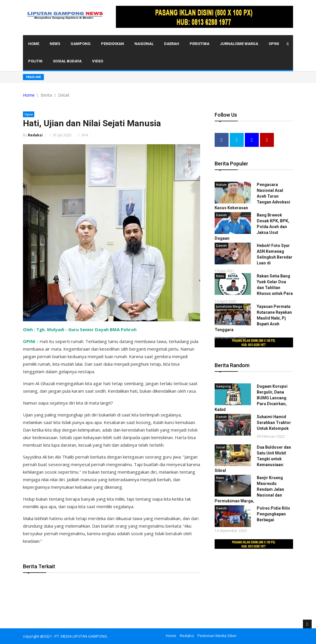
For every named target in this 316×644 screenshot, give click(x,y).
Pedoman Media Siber (217, 636)
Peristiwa (200, 44)
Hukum (221, 184)
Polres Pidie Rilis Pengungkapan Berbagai (273, 514)
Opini (274, 44)
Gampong (81, 44)
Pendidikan (113, 44)
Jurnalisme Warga (239, 44)
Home (34, 44)
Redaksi (35, 135)
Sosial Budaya (67, 61)
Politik (35, 61)
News (55, 44)
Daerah (172, 44)
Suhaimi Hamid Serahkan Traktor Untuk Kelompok (274, 422)
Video (98, 61)
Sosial (221, 447)
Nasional (144, 44)
